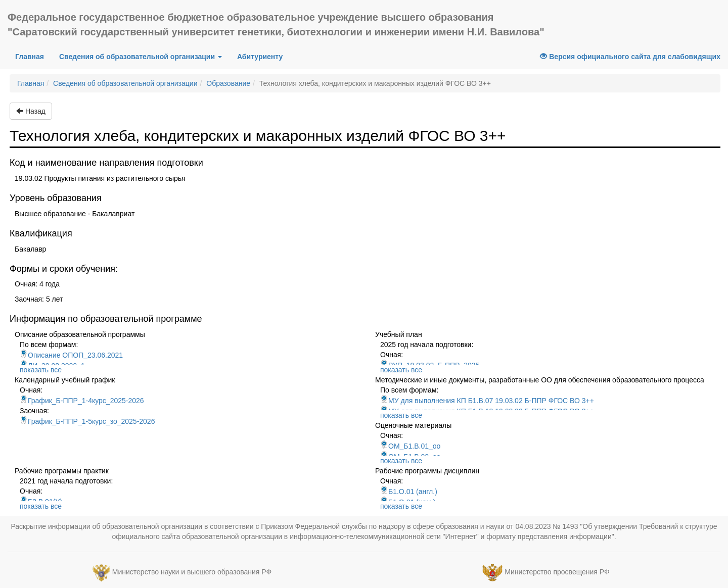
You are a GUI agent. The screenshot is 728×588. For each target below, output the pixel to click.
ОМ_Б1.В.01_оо (410, 446)
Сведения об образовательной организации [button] (141, 57)
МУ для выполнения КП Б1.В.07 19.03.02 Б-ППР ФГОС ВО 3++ (487, 401)
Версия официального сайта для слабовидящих (630, 57)
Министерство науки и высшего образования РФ (192, 572)
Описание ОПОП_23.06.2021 (71, 355)
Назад (31, 111)
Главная (33, 56)
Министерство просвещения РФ (557, 572)
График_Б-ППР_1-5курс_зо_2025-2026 (87, 421)
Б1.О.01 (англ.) (409, 492)
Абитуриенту (260, 57)
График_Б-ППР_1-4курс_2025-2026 (82, 401)
